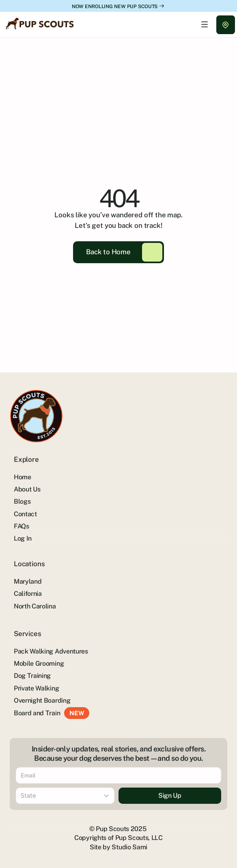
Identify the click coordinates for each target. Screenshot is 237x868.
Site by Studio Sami (118, 847)
